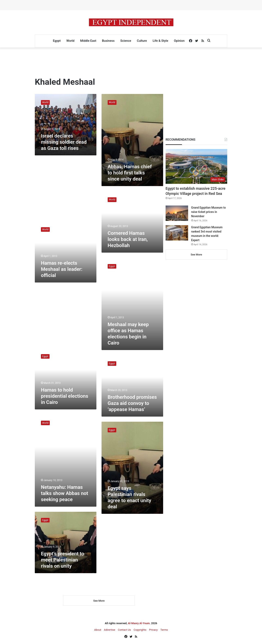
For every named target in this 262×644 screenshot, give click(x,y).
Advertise (110, 630)
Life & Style (160, 41)
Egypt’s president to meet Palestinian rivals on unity (63, 560)
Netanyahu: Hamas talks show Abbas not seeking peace (64, 493)
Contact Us (124, 630)
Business (108, 41)
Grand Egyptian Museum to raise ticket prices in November (208, 212)
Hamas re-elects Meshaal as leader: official (62, 269)
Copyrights (140, 630)
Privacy (153, 630)
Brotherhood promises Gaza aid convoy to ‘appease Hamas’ (132, 403)
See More (99, 601)
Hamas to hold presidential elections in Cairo (65, 396)
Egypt (57, 41)
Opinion (179, 41)
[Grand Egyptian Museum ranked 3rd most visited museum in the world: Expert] (177, 233)
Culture (142, 41)
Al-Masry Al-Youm (139, 623)
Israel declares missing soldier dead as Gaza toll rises (64, 142)
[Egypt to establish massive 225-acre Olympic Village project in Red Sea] (196, 166)
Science (126, 41)
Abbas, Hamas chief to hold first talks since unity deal (130, 173)
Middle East (88, 41)
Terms (164, 630)
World (70, 41)
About (98, 630)
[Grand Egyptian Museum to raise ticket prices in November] (177, 213)
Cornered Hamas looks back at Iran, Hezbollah (128, 239)
